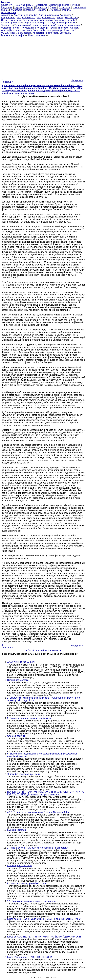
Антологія (66, 15)
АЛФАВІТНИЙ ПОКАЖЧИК (21, 662)
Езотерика (30, 10)
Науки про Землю (24, 7)
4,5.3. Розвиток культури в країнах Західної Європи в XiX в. (38, 812)
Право (53, 7)
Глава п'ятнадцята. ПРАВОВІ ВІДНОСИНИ (30, 957)
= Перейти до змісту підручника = (43, 650)
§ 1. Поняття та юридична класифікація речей (31, 901)
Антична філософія (49, 15)
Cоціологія (7, 5)
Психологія (65, 7)
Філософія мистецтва (69, 25)
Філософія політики (68, 28)
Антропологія (8, 18)
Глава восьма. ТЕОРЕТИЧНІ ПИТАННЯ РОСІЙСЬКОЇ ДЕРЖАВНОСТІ (44, 937)
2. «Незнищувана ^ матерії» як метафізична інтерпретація (38, 848)
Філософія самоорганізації (48, 30)
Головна (5, 35)
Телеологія (7, 25)
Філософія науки (47, 28)
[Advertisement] (43, 56)
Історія (75, 5)
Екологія (42, 10)
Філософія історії (10, 28)
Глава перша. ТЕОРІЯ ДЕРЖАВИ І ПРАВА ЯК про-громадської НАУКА (44, 919)
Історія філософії (26, 18)
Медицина (7, 7)
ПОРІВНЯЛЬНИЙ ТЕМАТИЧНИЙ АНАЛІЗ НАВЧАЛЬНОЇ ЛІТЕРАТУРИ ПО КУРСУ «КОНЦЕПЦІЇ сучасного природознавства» (46, 793)
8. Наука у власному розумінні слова (26, 883)
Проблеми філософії (65, 20)
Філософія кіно (29, 28)
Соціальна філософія (35, 23)
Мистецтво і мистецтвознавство (53, 5)
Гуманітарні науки (24, 5)
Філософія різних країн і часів (17, 30)
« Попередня (7, 81)
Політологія (41, 7)
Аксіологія (6, 15)
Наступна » (77, 80)
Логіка (60, 18)
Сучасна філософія (11, 23)
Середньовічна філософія (62, 23)
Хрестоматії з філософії (45, 33)
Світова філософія (11, 20)
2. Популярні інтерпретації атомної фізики (29, 718)
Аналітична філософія (25, 15)
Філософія (17, 10)
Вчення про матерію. (18, 680)
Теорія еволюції (23, 25)
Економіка (54, 10)
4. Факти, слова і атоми (19, 866)
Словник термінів (16, 736)
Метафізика (71, 18)
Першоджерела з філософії (37, 20)
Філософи (69, 30)
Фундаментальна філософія (16, 33)
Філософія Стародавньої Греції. (24, 774)
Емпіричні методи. (17, 830)
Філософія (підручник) (44, 25)
